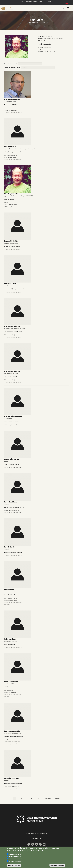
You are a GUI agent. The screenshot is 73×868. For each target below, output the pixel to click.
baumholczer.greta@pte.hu (13, 742)
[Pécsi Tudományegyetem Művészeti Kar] (10, 10)
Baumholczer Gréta (12, 731)
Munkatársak (35, 22)
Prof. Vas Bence (10, 147)
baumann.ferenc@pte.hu (12, 692)
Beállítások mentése (14, 865)
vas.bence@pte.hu (11, 157)
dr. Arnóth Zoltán (11, 241)
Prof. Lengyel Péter (12, 99)
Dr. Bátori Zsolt (10, 639)
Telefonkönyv (29, 2)
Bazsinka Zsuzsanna (12, 778)
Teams (41, 2)
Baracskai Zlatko (11, 502)
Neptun (22, 2)
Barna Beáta (9, 590)
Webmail (35, 2)
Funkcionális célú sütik (16, 859)
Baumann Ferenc (11, 682)
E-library (49, 2)
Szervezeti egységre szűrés (12, 67)
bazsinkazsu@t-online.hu (12, 787)
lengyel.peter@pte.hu (11, 110)
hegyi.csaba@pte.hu (11, 204)
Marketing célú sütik (15, 856)
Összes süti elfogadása (57, 865)
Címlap (30, 22)
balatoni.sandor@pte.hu (12, 335)
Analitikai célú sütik (15, 854)
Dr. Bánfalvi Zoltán (12, 459)
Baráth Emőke (10, 547)
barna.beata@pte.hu (11, 600)
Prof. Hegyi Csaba (11, 194)
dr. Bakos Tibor (10, 284)
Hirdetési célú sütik (15, 861)
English (66, 4)
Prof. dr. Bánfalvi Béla (13, 416)
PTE (45, 2)
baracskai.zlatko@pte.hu (12, 510)
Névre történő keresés (11, 64)
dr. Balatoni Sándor (12, 326)
